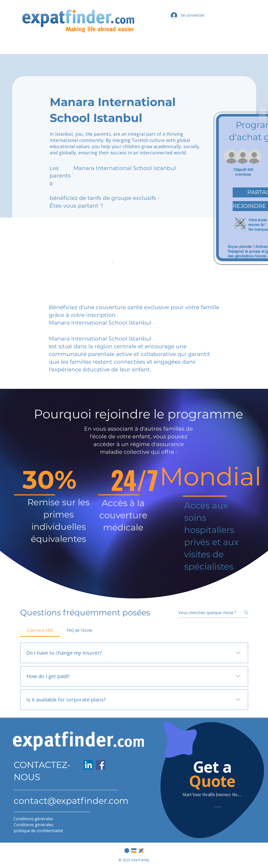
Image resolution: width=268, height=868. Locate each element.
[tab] (40, 630)
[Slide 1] (215, 829)
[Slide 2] (219, 829)
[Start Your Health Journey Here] (212, 794)
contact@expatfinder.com (71, 801)
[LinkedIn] (88, 765)
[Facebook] (101, 765)
